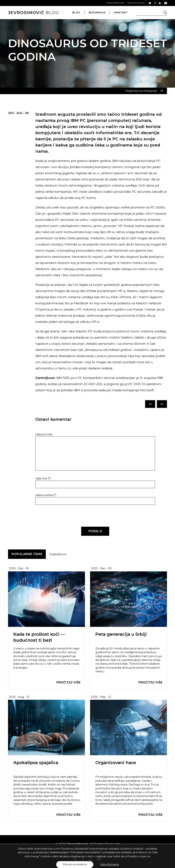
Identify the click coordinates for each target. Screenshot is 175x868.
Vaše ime (43, 479)
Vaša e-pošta (46, 495)
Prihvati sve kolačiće (75, 864)
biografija (97, 12)
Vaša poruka (44, 434)
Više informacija (109, 864)
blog (34, 13)
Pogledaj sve (58, 554)
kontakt (121, 12)
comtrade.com (115, 3)
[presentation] (59, 516)
